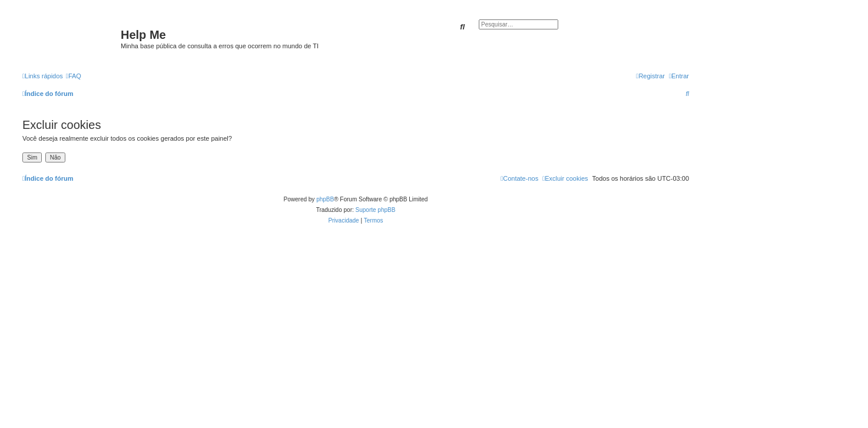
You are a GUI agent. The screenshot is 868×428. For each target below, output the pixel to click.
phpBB (325, 199)
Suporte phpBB (376, 210)
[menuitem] (74, 76)
